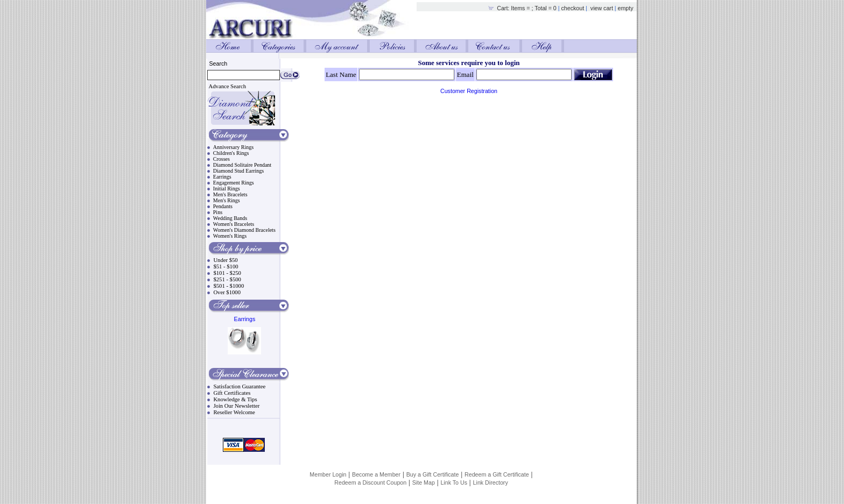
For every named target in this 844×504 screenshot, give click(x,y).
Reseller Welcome (234, 412)
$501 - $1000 (228, 286)
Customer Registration (469, 91)
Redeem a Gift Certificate (497, 474)
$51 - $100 (226, 267)
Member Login (328, 474)
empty (626, 8)
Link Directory (491, 482)
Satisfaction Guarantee (239, 386)
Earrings (245, 319)
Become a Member (376, 474)
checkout (573, 8)
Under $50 (225, 260)
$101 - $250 (227, 273)
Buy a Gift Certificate (433, 474)
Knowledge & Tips (235, 399)
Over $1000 (227, 292)
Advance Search (227, 86)
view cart (602, 8)
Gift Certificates (232, 393)
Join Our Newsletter (236, 406)
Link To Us (454, 482)
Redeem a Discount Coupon (370, 482)
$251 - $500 (227, 279)
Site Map (424, 482)
